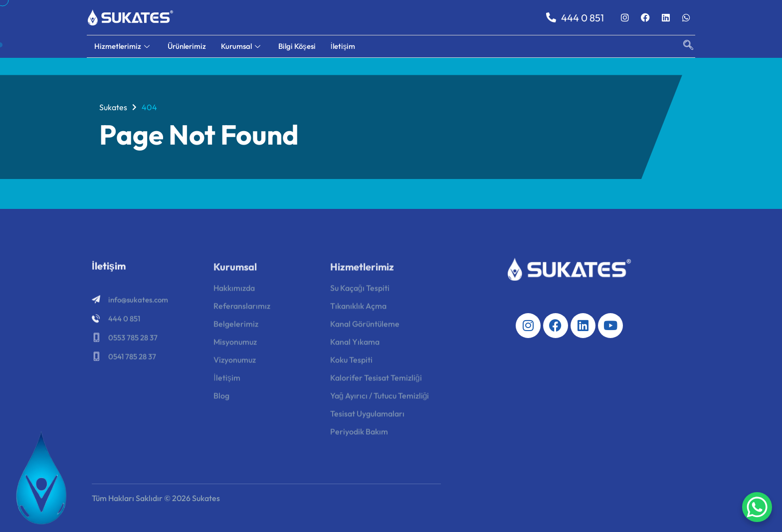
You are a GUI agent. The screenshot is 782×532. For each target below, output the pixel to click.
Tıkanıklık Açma (358, 308)
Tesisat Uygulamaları (367, 416)
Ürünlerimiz (187, 46)
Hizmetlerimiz (122, 46)
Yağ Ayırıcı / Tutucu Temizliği (380, 398)
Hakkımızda (234, 290)
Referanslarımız (242, 308)
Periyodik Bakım (359, 434)
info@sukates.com (138, 301)
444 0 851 (575, 18)
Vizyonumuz (235, 362)
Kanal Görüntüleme (365, 326)
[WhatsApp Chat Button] (757, 507)
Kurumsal (241, 46)
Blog (221, 398)
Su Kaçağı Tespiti (360, 290)
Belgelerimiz (236, 326)
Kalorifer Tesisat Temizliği (376, 380)
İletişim (343, 46)
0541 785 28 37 (132, 358)
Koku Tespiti (351, 362)
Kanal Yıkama (355, 344)
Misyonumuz (235, 344)
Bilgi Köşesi (297, 46)
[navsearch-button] (683, 46)
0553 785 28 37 (133, 339)
